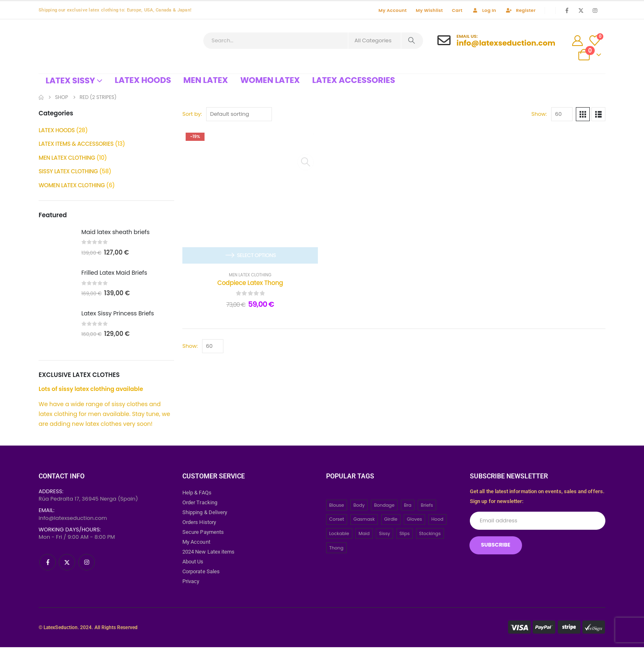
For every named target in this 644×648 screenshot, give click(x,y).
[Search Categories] (375, 41)
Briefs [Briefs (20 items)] (427, 506)
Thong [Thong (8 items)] (337, 549)
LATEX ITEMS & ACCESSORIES (77, 145)
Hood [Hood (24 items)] (437, 520)
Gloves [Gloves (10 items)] (414, 520)
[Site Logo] (100, 46)
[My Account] (577, 41)
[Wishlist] (595, 41)
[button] (583, 114)
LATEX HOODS (57, 131)
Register (520, 10)
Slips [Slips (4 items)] (404, 535)
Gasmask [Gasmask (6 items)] (364, 520)
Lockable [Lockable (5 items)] (339, 535)
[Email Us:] (496, 40)
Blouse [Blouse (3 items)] (337, 506)
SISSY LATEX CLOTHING (69, 172)
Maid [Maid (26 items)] (364, 535)
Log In (484, 10)
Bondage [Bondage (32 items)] (384, 506)
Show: (539, 114)
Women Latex (270, 80)
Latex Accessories (354, 80)
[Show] (562, 114)
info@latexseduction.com (73, 519)
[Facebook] (567, 10)
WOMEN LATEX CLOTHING (72, 186)
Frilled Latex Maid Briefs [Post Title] (114, 274)
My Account (393, 10)
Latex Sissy (70, 80)
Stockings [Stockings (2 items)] (430, 535)
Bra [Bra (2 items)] (407, 506)
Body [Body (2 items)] (359, 506)
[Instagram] (595, 10)
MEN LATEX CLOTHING (250, 275)
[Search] (412, 41)
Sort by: (192, 114)
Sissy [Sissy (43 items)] (385, 535)
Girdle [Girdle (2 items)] (391, 520)
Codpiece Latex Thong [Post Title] (250, 283)
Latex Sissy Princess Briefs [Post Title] (118, 315)
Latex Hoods (143, 80)
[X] (581, 10)
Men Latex (206, 80)
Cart (457, 10)
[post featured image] (56, 244)
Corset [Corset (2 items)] (337, 520)
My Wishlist (429, 10)
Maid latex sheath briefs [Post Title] (115, 233)
